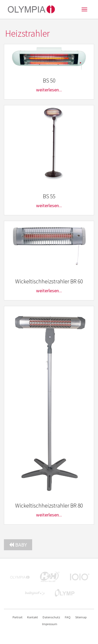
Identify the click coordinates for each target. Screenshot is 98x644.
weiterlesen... (49, 90)
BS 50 (49, 81)
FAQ (68, 617)
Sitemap (81, 617)
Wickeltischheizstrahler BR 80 (49, 506)
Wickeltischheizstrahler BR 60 (49, 281)
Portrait (18, 617)
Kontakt (33, 617)
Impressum (50, 624)
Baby (18, 545)
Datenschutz (51, 617)
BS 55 (49, 196)
